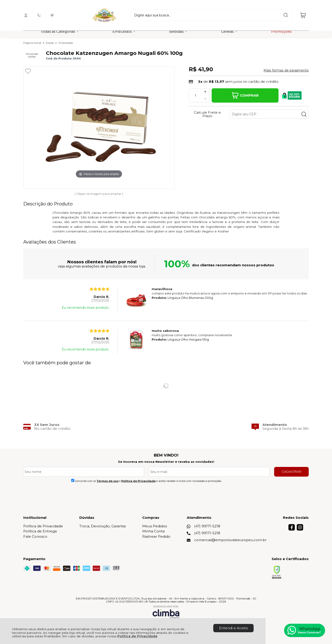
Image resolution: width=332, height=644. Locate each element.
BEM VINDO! (166, 455)
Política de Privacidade (137, 636)
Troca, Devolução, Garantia (102, 526)
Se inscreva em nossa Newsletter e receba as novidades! (166, 462)
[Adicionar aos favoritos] (28, 71)
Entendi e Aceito (234, 628)
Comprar (245, 95)
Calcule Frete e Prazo (207, 114)
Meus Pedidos (155, 526)
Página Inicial (33, 43)
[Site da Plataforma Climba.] (166, 612)
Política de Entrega (40, 531)
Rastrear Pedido (156, 536)
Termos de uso (108, 481)
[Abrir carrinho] (303, 13)
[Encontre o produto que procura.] (267, 13)
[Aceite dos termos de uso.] (73, 480)
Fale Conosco (35, 536)
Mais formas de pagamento (286, 70)
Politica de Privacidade (138, 481)
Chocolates (66, 43)
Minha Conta (153, 531)
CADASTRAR (292, 472)
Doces (50, 43)
